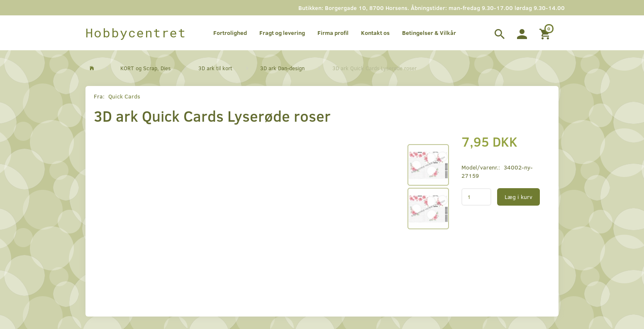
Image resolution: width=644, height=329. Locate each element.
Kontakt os (375, 33)
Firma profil (333, 33)
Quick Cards (124, 96)
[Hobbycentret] (136, 33)
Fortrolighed (230, 33)
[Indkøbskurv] (546, 33)
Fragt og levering (282, 33)
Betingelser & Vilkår (429, 33)
